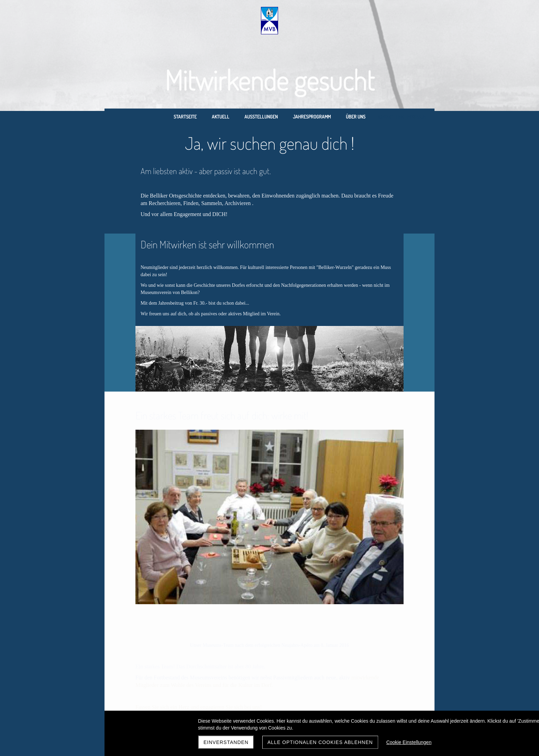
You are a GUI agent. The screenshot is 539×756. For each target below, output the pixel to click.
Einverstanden (226, 742)
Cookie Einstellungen (409, 742)
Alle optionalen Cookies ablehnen (320, 742)
